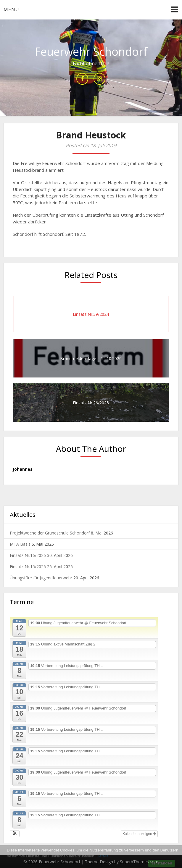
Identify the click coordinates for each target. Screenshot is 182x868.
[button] (15, 834)
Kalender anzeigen (139, 834)
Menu (11, 9)
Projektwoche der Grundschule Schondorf (50, 533)
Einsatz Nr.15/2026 (28, 567)
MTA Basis (20, 544)
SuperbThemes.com (139, 862)
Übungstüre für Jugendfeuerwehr (41, 578)
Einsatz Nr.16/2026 (28, 555)
